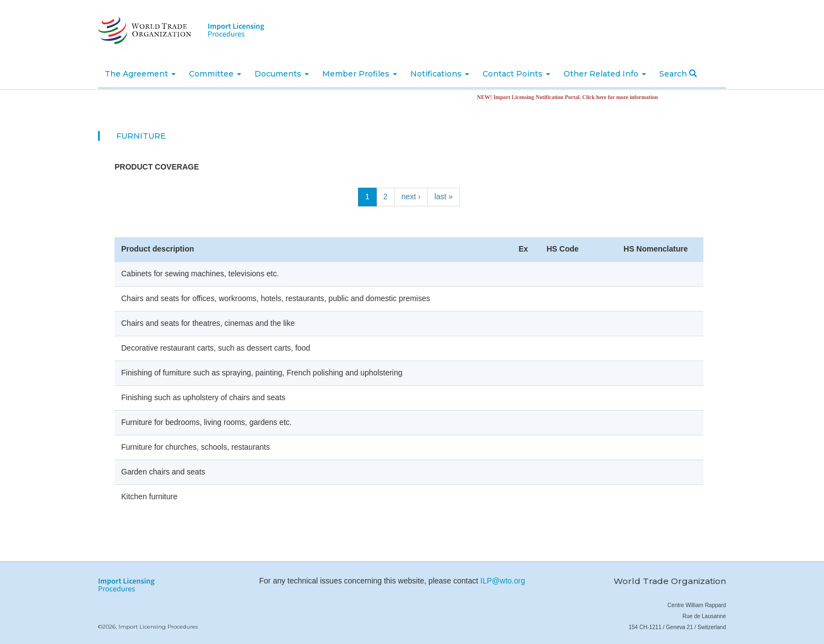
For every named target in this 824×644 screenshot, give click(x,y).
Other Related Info (605, 74)
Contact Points (516, 74)
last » (444, 197)
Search (678, 74)
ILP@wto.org (503, 581)
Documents (282, 74)
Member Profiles (360, 74)
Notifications (440, 74)
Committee (215, 74)
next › (411, 197)
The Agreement (140, 74)
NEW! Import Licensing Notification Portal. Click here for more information (571, 97)
